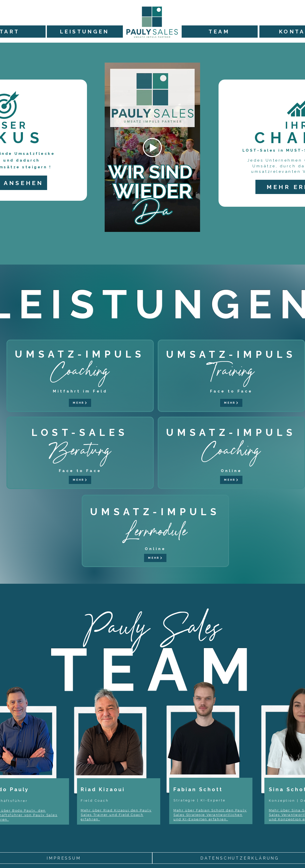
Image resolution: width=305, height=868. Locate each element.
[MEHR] (80, 403)
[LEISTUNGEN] (85, 32)
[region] (126, 771)
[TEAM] (220, 32)
